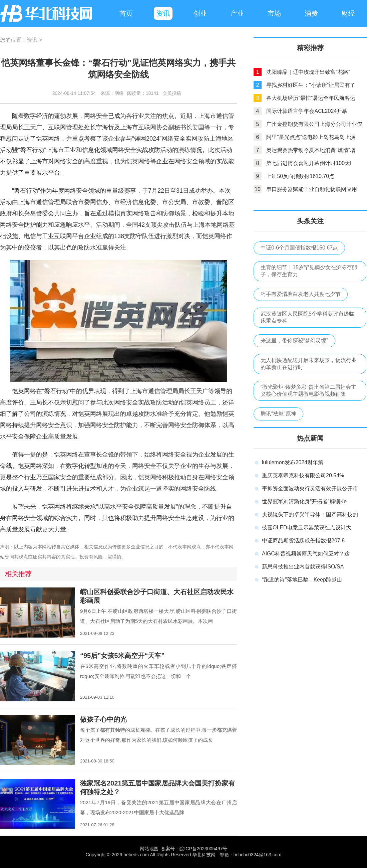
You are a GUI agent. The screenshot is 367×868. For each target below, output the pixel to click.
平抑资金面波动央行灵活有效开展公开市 (310, 488)
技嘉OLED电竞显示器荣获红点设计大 (307, 528)
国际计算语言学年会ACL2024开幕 (307, 111)
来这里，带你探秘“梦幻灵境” (294, 340)
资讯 (32, 40)
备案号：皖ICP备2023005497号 (194, 849)
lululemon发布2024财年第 (293, 462)
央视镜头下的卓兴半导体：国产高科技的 (310, 514)
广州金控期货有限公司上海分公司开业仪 (314, 124)
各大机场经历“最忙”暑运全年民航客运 (311, 98)
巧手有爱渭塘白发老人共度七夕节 (301, 294)
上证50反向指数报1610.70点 (300, 176)
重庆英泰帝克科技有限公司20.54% (303, 475)
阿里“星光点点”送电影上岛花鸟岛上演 (311, 137)
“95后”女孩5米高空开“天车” (122, 656)
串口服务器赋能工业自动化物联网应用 (312, 189)
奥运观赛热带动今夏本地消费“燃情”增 (311, 150)
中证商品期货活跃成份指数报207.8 (303, 541)
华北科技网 (47, 13)
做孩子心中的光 (103, 719)
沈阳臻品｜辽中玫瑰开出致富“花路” (308, 72)
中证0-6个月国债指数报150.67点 (299, 248)
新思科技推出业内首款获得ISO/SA (303, 567)
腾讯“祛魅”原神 (278, 414)
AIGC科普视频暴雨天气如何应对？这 (306, 554)
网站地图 (149, 849)
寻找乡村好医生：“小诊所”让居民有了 (311, 85)
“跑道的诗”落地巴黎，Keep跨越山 (302, 580)
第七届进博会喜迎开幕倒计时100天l (309, 163)
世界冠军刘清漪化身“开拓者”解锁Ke (304, 501)
